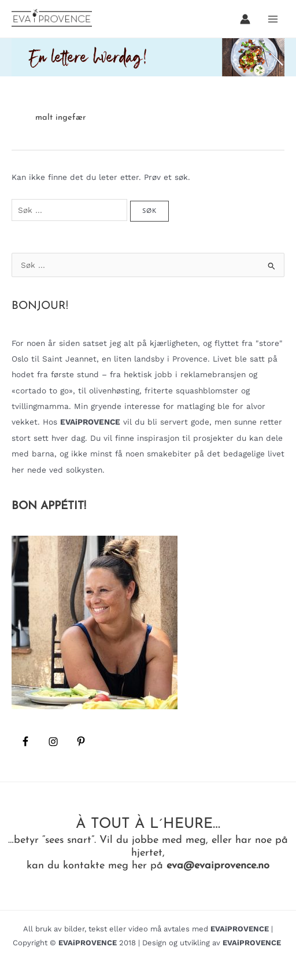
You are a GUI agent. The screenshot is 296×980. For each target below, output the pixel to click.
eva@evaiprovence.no (218, 866)
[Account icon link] (245, 19)
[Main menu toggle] (273, 19)
